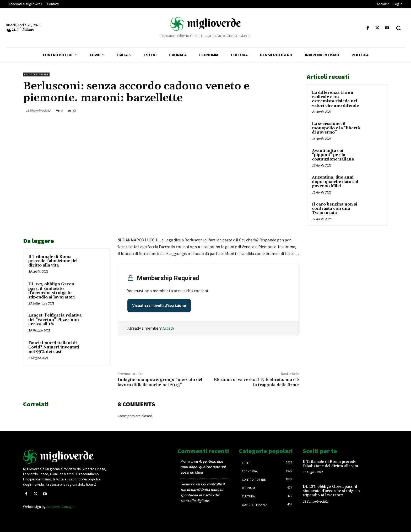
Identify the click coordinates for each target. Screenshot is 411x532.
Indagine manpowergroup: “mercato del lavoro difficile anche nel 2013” (160, 382)
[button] (398, 28)
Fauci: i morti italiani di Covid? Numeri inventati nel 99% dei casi (54, 347)
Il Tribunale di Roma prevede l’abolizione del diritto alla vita (53, 261)
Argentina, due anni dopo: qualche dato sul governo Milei (335, 182)
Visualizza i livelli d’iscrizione (159, 305)
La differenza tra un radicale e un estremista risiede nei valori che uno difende (335, 99)
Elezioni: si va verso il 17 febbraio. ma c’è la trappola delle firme (256, 382)
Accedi (168, 328)
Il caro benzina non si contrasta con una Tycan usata (335, 209)
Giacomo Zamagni (60, 507)
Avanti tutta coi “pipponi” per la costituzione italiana (333, 155)
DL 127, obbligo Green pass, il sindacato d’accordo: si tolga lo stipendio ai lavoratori (52, 291)
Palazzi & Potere (36, 74)
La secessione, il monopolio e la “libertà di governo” (336, 128)
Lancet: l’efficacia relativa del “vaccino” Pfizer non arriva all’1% (55, 320)
